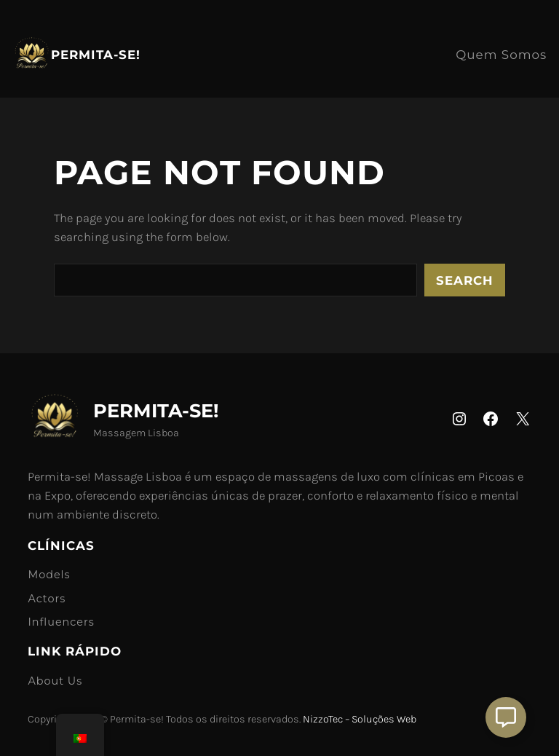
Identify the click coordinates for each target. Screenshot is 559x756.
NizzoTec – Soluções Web (360, 719)
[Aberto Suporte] (506, 717)
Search (465, 280)
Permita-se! (96, 55)
